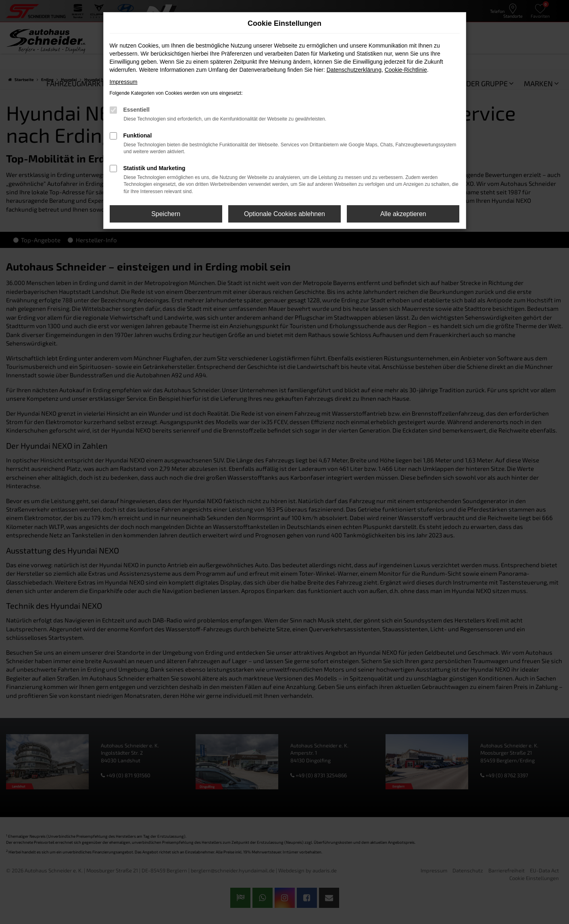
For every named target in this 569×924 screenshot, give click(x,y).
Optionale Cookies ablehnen (284, 214)
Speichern (166, 214)
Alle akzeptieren (403, 214)
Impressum (124, 82)
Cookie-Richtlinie (406, 70)
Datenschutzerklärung (354, 70)
